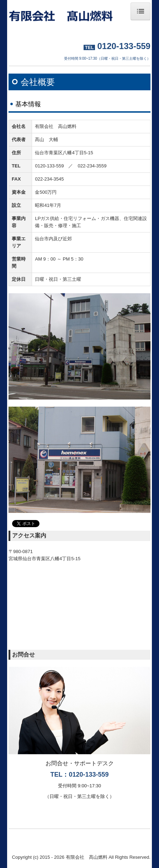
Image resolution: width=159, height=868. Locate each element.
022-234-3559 (92, 166)
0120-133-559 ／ (56, 166)
